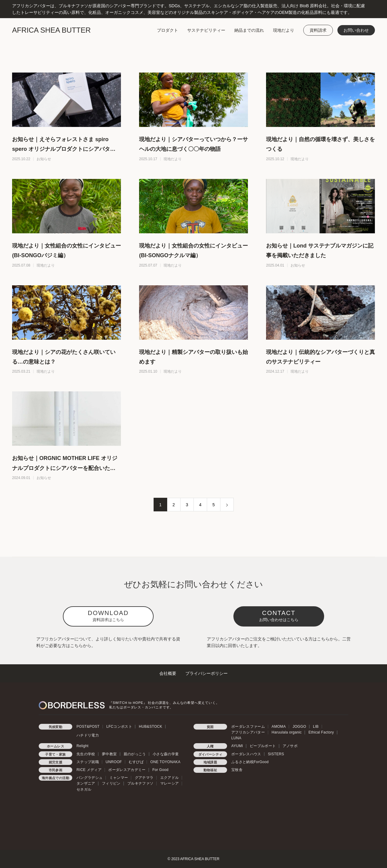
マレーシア (170, 783)
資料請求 (318, 30)
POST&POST (88, 727)
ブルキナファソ (140, 783)
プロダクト (167, 30)
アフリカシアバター (248, 732)
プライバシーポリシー (207, 673)
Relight (83, 746)
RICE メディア (89, 770)
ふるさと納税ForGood (250, 762)
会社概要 (168, 673)
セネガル (84, 789)
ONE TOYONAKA (165, 762)
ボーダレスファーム (248, 727)
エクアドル (170, 778)
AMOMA (279, 727)
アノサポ (290, 746)
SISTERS (276, 754)
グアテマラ (144, 778)
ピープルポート (263, 746)
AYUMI (237, 746)
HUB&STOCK (150, 727)
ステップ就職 (88, 762)
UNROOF (114, 762)
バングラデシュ (89, 778)
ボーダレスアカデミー (127, 770)
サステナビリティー (206, 30)
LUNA (236, 738)
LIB (316, 727)
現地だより (284, 30)
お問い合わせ (356, 30)
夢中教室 (109, 754)
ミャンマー (119, 778)
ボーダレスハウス (246, 754)
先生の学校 (86, 754)
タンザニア (86, 783)
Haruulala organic (287, 732)
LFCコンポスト (119, 727)
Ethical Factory (321, 732)
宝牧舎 (237, 770)
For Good (160, 770)
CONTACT (279, 616)
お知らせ (44, 159)
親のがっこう (135, 754)
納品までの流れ (249, 30)
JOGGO (299, 727)
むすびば (136, 762)
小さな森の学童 (166, 754)
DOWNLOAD (108, 616)
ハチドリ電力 (88, 735)
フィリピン (111, 783)
